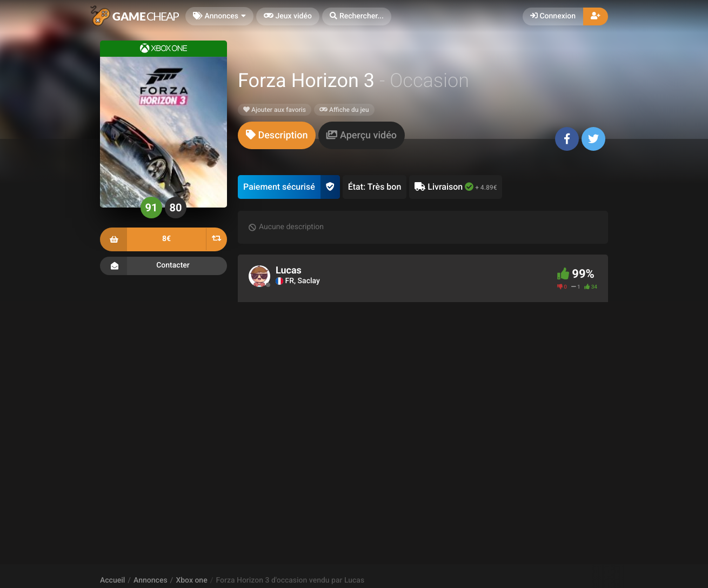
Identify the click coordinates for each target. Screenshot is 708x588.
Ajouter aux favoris (275, 110)
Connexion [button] (553, 16)
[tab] (277, 135)
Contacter (163, 266)
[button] (357, 16)
